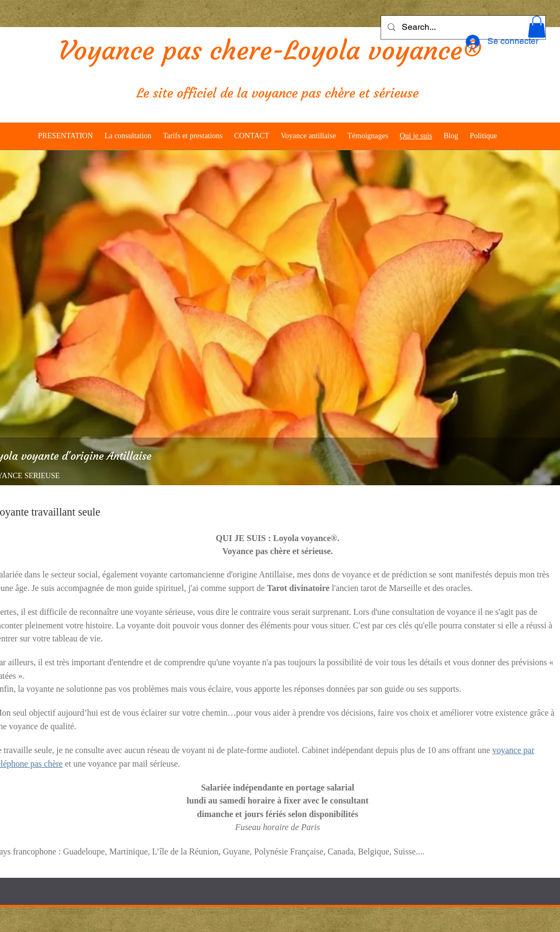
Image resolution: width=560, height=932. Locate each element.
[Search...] (462, 27)
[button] (537, 27)
